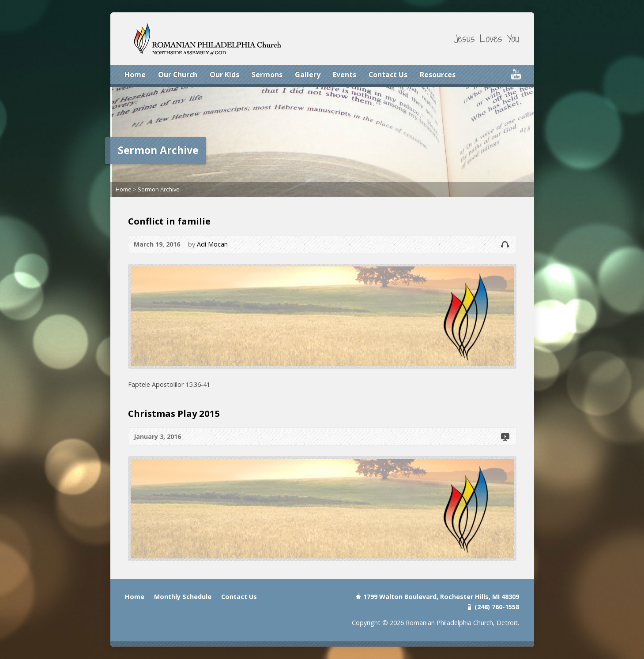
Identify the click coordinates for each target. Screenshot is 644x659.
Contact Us (388, 75)
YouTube (516, 74)
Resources (438, 75)
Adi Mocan (212, 244)
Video (505, 436)
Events (345, 75)
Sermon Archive (159, 189)
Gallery (308, 75)
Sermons (267, 75)
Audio (505, 244)
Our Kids (224, 75)
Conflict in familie (169, 221)
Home (135, 75)
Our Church (178, 75)
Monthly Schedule (183, 597)
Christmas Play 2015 (174, 413)
